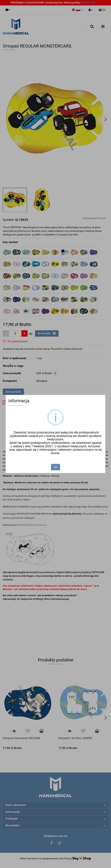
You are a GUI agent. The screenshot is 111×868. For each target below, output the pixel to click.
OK (55, 467)
